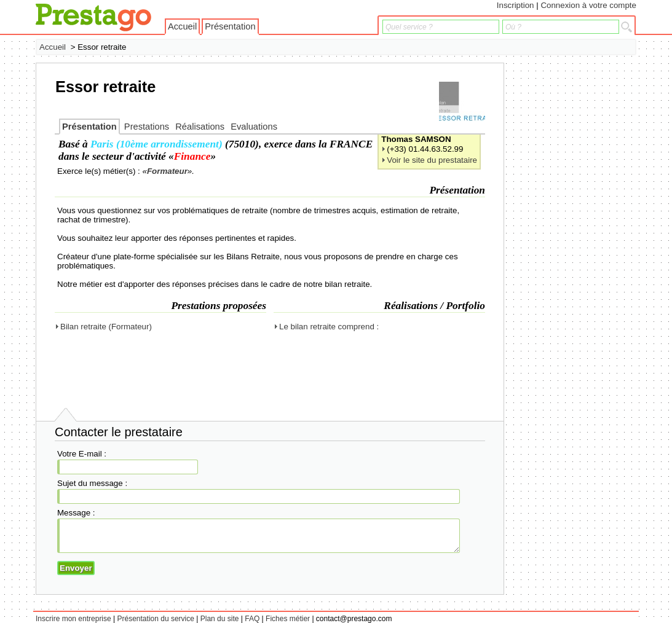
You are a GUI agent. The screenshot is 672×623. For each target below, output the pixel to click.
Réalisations (200, 127)
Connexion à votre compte (588, 5)
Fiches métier (288, 619)
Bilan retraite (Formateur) (106, 327)
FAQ (252, 619)
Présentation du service (156, 619)
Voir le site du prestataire (432, 160)
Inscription (516, 5)
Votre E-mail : (82, 454)
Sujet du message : (92, 483)
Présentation (230, 26)
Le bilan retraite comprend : (329, 327)
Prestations (147, 127)
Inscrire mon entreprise (73, 619)
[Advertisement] (587, 247)
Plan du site (220, 619)
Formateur (167, 171)
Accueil (182, 26)
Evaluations (254, 127)
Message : (76, 513)
